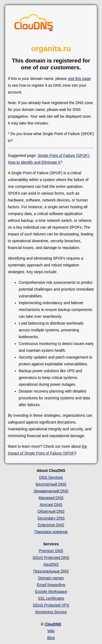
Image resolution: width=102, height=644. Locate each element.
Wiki (51, 631)
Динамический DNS (51, 491)
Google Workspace (51, 592)
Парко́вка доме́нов (51, 532)
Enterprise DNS (51, 525)
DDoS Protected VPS (51, 605)
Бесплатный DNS (51, 484)
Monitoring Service (51, 612)
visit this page (79, 79)
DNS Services (51, 477)
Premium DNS (51, 551)
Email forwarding (51, 585)
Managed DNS (51, 498)
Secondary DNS (51, 518)
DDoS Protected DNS (51, 558)
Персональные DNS (51, 571)
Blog (51, 638)
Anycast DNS (51, 505)
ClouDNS (53, 624)
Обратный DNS (51, 511)
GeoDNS (51, 564)
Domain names (51, 578)
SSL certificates (51, 598)
